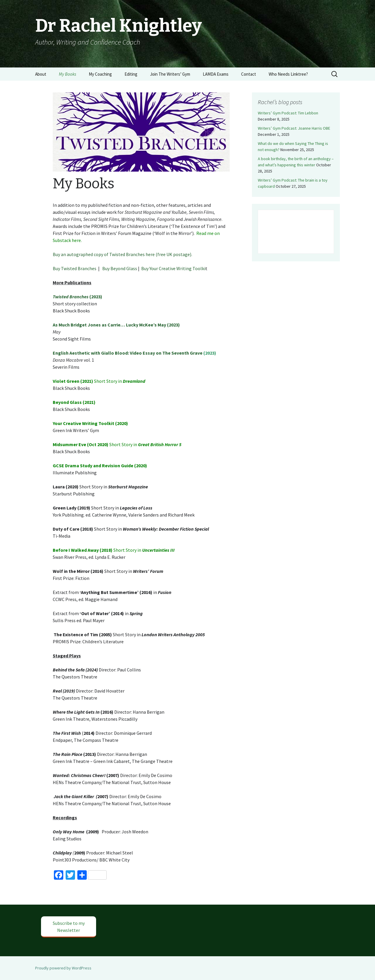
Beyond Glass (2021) (74, 402)
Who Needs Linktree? (288, 74)
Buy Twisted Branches (75, 268)
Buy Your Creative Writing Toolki (173, 268)
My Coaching (100, 74)
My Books (68, 74)
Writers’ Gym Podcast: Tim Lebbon (288, 113)
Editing (131, 74)
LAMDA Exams (216, 74)
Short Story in (108, 381)
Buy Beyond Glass (120, 268)
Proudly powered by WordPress (63, 968)
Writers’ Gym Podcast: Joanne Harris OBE (294, 128)
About (41, 74)
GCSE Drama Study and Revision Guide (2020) (100, 466)
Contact (249, 74)
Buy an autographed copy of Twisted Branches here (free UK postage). (122, 254)
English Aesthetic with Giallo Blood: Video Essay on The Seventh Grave (128, 353)
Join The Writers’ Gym (170, 74)
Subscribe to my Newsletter (69, 927)
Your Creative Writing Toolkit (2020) (90, 423)
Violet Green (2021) (73, 381)
